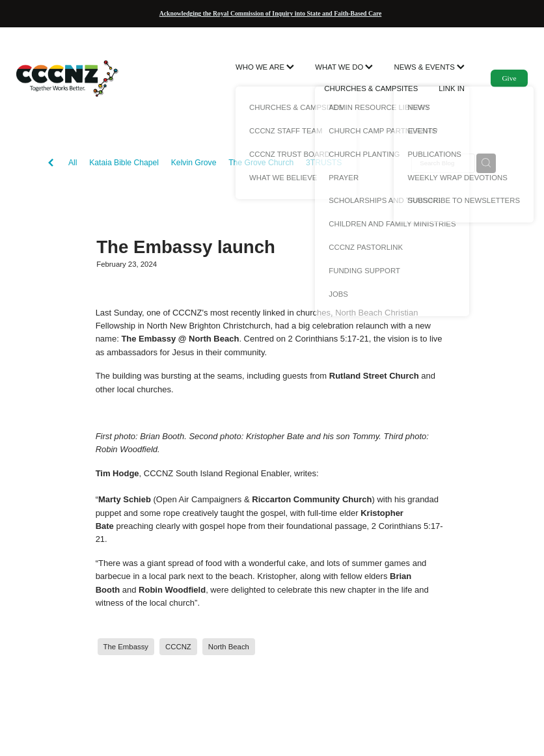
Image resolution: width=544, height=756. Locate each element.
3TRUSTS (324, 163)
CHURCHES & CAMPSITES (371, 88)
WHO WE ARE (265, 67)
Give (509, 78)
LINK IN (452, 88)
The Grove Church (261, 163)
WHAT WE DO (344, 67)
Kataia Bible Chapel (124, 163)
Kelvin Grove (194, 163)
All (73, 163)
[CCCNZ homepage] (67, 78)
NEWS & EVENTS (429, 67)
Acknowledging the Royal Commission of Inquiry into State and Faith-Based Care (271, 13)
